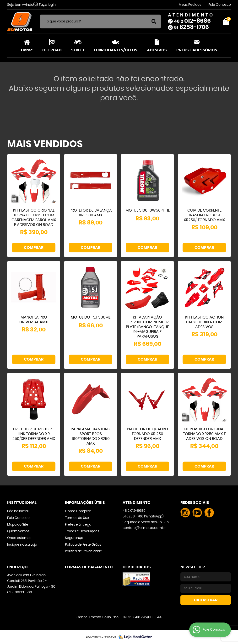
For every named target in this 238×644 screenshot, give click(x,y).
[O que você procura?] (154, 21)
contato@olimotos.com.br (144, 528)
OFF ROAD (52, 50)
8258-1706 (191, 27)
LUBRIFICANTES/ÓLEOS (116, 50)
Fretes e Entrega (78, 525)
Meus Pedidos (190, 5)
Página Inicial (18, 511)
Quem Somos (18, 531)
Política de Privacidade (84, 551)
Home (27, 50)
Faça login (47, 5)
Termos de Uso (77, 518)
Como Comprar (78, 511)
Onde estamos (19, 538)
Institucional (22, 503)
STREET (78, 50)
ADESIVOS (157, 50)
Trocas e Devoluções (82, 531)
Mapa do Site (18, 525)
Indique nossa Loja (22, 545)
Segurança (74, 538)
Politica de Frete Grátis (83, 545)
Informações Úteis (85, 503)
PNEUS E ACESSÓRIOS (197, 50)
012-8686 (192, 21)
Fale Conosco (220, 5)
